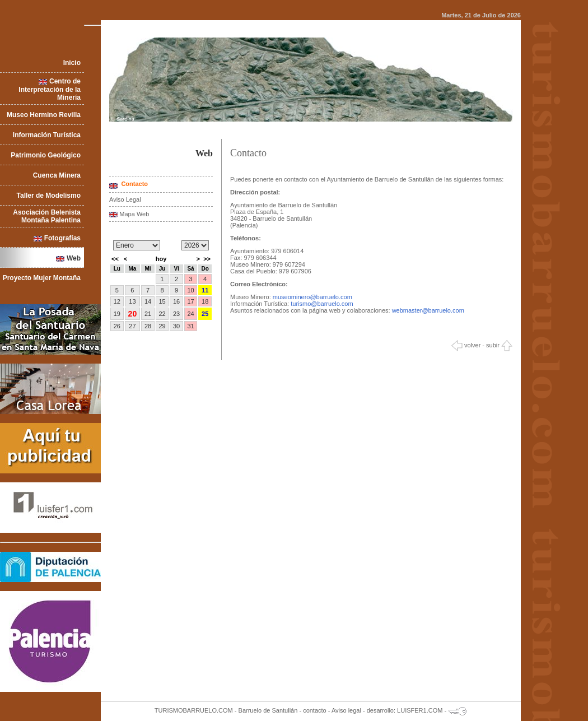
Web (74, 258)
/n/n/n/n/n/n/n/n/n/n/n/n (137, 245)
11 (205, 290)
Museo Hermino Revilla (44, 115)
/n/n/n (195, 245)
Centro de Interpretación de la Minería (50, 89)
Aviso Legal (125, 199)
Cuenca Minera (57, 175)
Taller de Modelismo (49, 196)
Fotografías (62, 238)
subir (499, 345)
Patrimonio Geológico (46, 155)
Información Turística (47, 135)
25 (205, 314)
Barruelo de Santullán (268, 710)
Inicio (72, 63)
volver (466, 345)
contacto (315, 710)
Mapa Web (134, 214)
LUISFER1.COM (420, 710)
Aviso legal (346, 710)
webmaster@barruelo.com (428, 310)
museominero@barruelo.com (312, 297)
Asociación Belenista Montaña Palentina (47, 216)
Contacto (134, 184)
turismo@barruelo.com (322, 304)
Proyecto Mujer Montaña (42, 278)
